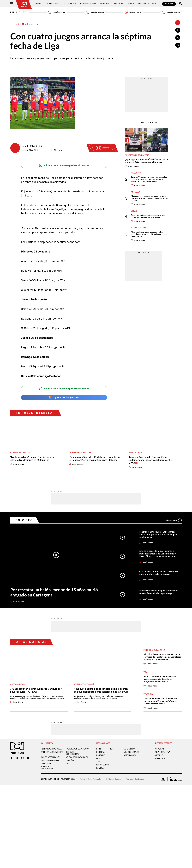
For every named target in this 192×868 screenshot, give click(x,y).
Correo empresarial (50, 760)
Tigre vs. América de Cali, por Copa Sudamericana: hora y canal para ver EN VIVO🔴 (150, 460)
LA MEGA (100, 768)
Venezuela (148, 694)
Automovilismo (17, 684)
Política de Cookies (114, 779)
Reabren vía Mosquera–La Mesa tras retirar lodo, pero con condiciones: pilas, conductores (159, 534)
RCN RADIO (101, 755)
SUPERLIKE (159, 755)
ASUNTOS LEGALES (131, 752)
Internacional (53, 4)
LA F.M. (99, 758)
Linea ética (71, 760)
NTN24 (99, 749)
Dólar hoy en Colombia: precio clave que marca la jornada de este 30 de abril (148, 216)
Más (174, 520)
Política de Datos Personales (91, 779)
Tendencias (118, 4)
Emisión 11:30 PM (171, 12)
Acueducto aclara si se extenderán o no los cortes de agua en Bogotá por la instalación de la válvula (101, 690)
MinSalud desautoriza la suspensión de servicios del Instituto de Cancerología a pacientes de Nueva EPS (162, 657)
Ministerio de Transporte (137, 155)
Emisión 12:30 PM (95, 12)
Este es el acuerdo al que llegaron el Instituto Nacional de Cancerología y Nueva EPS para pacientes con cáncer (157, 553)
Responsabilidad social (52, 749)
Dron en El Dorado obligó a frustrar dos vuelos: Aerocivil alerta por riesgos (159, 592)
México (134, 173)
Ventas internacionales (77, 757)
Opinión (131, 4)
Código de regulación (51, 757)
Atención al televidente (52, 752)
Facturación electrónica (77, 749)
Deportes (24, 24)
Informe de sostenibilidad (73, 753)
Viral (146, 672)
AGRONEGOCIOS (130, 755)
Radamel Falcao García (21, 453)
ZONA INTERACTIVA (162, 752)
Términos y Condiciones (135, 779)
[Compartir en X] (178, 38)
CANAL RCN (169, 4)
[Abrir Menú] (12, 4)
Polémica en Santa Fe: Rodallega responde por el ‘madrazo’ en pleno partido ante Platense (95, 458)
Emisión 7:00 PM (133, 12)
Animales (135, 192)
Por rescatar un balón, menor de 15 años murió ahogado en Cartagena (54, 592)
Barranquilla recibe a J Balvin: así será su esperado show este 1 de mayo (159, 573)
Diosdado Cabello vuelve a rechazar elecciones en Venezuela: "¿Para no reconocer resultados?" (161, 701)
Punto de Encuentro (147, 4)
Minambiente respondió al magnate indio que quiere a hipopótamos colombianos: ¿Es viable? (150, 198)
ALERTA (99, 762)
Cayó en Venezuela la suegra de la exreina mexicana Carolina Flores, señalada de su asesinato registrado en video (149, 179)
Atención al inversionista (47, 768)
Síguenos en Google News (64, 397)
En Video (24, 520)
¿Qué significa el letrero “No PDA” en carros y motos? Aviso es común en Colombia (147, 161)
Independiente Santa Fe (80, 453)
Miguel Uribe (137, 228)
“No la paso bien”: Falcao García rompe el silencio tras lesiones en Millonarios (33, 458)
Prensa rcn (46, 763)
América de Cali (136, 453)
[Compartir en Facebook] (178, 30)
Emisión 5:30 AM (57, 12)
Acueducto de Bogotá (84, 684)
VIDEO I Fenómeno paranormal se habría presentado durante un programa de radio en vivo (160, 679)
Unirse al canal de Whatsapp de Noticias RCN (64, 165)
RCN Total (101, 752)
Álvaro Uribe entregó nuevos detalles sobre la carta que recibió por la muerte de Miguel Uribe (149, 234)
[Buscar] (180, 4)
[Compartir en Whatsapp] (178, 45)
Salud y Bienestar (88, 4)
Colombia (38, 4)
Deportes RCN (70, 4)
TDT (112, 749)
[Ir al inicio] (24, 4)
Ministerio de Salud (153, 650)
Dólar (134, 211)
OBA (68, 763)
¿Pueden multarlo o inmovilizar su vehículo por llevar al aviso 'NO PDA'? (36, 690)
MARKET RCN (160, 758)
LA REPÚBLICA (129, 749)
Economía (105, 4)
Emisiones (19, 12)
